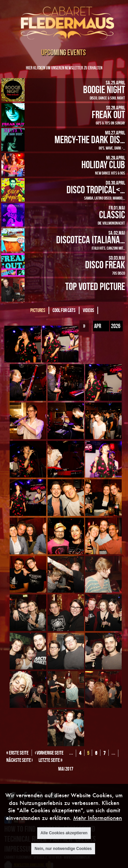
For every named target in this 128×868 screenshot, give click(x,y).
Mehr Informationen (98, 818)
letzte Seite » (51, 760)
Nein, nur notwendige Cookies (63, 849)
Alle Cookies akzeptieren (64, 833)
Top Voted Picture (95, 286)
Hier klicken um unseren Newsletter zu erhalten (64, 68)
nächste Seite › (19, 760)
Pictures (38, 310)
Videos (88, 310)
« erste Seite (17, 753)
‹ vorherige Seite (49, 753)
